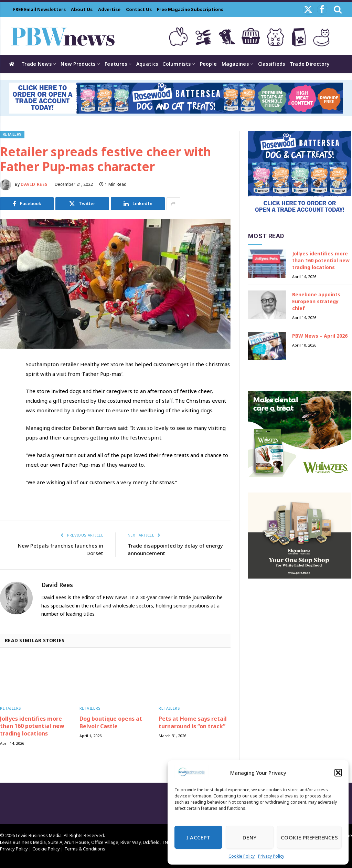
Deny (250, 837)
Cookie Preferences (309, 837)
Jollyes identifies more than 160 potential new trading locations (32, 726)
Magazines (235, 64)
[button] (338, 773)
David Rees (34, 184)
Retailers (12, 134)
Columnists (177, 64)
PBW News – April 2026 (320, 336)
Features (116, 64)
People (209, 64)
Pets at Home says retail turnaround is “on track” (193, 723)
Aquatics (147, 64)
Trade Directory (310, 64)
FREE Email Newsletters (39, 9)
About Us (82, 9)
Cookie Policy (242, 856)
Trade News (36, 64)
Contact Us (139, 9)
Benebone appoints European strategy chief (316, 301)
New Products (78, 64)
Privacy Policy (271, 856)
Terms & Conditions (85, 849)
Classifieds (272, 64)
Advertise (109, 9)
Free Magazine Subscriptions (190, 9)
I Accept (198, 837)
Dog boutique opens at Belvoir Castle (111, 723)
